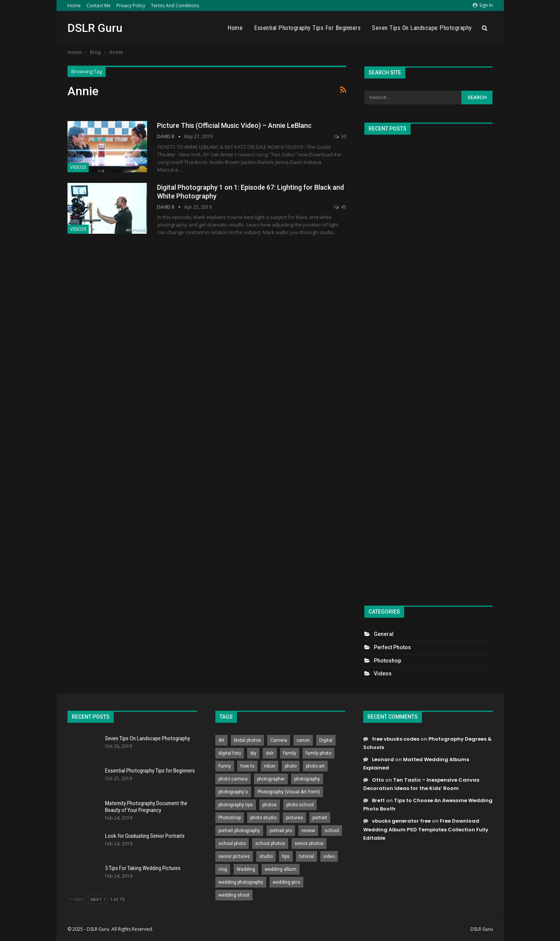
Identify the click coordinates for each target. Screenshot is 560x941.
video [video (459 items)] (329, 856)
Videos (78, 167)
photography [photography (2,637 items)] (307, 779)
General (384, 634)
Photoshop (387, 661)
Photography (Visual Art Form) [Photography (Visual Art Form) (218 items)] (289, 792)
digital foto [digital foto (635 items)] (230, 753)
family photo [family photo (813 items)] (318, 753)
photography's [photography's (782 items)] (233, 792)
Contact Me (99, 6)
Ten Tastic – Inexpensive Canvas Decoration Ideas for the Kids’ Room (421, 784)
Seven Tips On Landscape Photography (422, 28)
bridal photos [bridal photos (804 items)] (247, 740)
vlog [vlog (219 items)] (223, 869)
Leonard (383, 759)
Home (74, 6)
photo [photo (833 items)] (291, 766)
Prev (77, 899)
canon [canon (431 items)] (303, 740)
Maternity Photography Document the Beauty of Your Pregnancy (146, 807)
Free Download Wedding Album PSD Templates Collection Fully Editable (426, 829)
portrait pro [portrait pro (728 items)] (281, 831)
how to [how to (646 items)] (247, 766)
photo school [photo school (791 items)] (300, 805)
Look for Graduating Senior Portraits (145, 836)
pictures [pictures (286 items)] (294, 818)
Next (98, 899)
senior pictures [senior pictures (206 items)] (234, 856)
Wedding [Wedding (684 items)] (246, 869)
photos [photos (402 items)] (270, 805)
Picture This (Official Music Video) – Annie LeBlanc (234, 125)
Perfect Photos (392, 647)
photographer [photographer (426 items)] (271, 779)
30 (340, 136)
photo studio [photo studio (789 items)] (263, 818)
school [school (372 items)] (332, 831)
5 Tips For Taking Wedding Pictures (143, 868)
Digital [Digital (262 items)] (326, 740)
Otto (378, 780)
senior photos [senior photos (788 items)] (309, 843)
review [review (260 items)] (308, 831)
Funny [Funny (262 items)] (225, 766)
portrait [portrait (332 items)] (320, 818)
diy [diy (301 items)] (253, 753)
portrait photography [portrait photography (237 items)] (239, 831)
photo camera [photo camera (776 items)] (233, 779)
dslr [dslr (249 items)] (270, 753)
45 (340, 207)
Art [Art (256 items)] (221, 740)
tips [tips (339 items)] (286, 856)
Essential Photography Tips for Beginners (307, 28)
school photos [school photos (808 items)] (270, 843)
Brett (378, 800)
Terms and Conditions (175, 6)
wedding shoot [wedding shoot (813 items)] (234, 895)
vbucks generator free (401, 821)
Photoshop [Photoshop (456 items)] (230, 818)
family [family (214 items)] (290, 753)
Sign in (483, 5)
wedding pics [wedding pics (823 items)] (286, 882)
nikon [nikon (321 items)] (270, 766)
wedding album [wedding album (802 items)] (281, 869)
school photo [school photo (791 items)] (232, 843)
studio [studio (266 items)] (266, 856)
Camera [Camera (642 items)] (279, 740)
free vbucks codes (396, 739)
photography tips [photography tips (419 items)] (236, 805)
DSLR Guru (95, 28)
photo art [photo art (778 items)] (315, 766)
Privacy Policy (131, 6)
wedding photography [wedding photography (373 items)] (241, 882)
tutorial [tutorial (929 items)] (307, 856)
